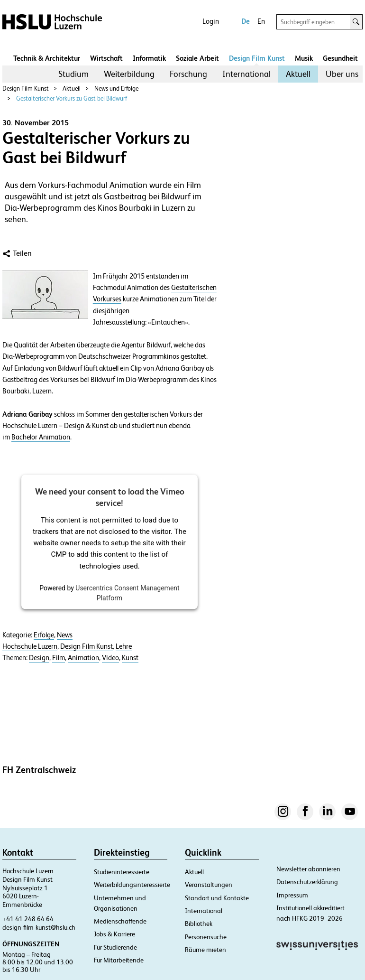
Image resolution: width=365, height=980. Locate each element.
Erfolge (44, 635)
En (261, 21)
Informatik (149, 58)
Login (211, 21)
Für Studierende (115, 947)
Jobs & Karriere (114, 934)
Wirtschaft (106, 58)
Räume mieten (205, 950)
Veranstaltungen (209, 885)
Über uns (342, 74)
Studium (73, 74)
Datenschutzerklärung (307, 882)
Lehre (124, 646)
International (246, 74)
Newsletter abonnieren (308, 869)
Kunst (130, 658)
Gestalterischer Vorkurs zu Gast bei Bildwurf (72, 98)
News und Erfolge (116, 89)
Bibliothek (199, 924)
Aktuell (298, 74)
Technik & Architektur (47, 58)
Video (110, 658)
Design (39, 658)
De (246, 21)
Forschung (188, 74)
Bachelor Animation (41, 437)
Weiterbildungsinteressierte (132, 885)
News (65, 635)
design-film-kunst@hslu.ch (39, 927)
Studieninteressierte (122, 872)
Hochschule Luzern (30, 646)
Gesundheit (340, 58)
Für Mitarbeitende (119, 960)
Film (59, 658)
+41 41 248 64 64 (28, 919)
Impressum (292, 895)
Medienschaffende (120, 921)
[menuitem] (73, 74)
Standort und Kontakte (217, 898)
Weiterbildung (129, 74)
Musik (304, 58)
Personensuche (206, 937)
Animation (83, 658)
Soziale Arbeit (197, 58)
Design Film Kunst (257, 58)
